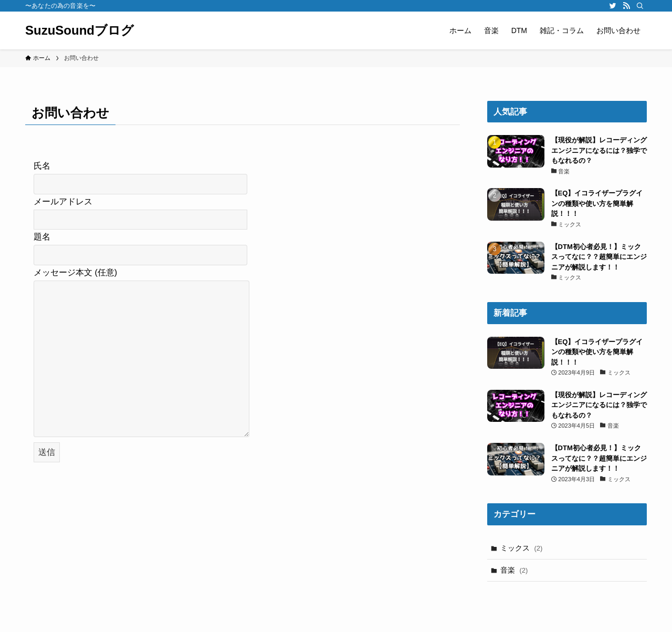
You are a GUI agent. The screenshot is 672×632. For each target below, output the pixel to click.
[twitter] (613, 6)
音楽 (514, 570)
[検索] (640, 6)
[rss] (626, 6)
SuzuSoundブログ (80, 30)
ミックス (522, 548)
